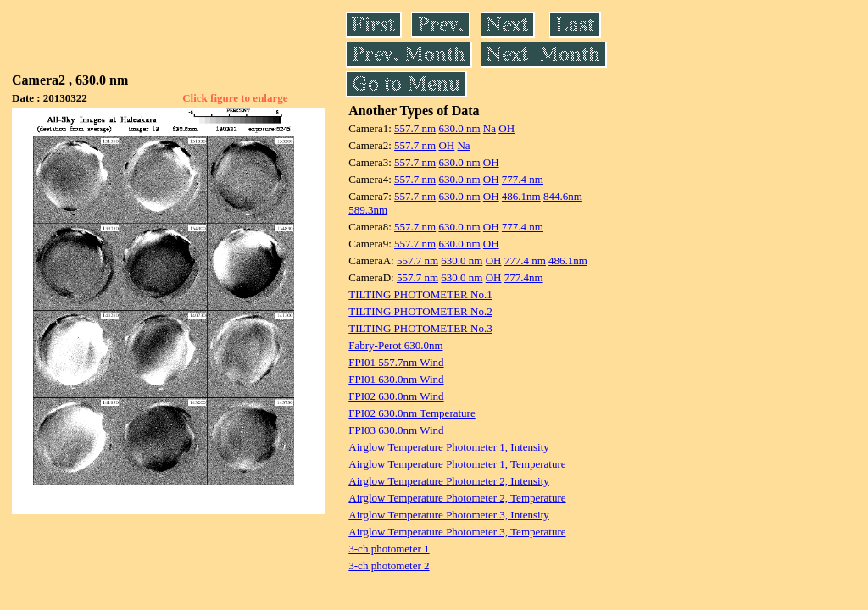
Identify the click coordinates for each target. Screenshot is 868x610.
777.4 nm (523, 179)
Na (490, 128)
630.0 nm (459, 128)
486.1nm (521, 196)
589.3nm (368, 210)
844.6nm (563, 196)
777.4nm (524, 277)
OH (506, 128)
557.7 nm (415, 128)
